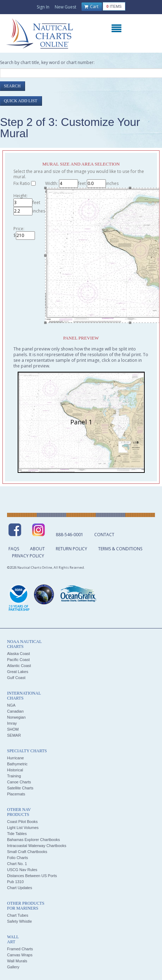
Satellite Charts (20, 788)
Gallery (13, 967)
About (37, 549)
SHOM (13, 729)
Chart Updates (20, 888)
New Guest (65, 7)
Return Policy (71, 549)
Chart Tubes (18, 915)
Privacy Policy (28, 556)
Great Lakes (18, 672)
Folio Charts (17, 858)
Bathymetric (17, 764)
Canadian (15, 711)
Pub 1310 (15, 882)
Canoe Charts (19, 782)
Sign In (43, 7)
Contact (104, 535)
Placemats (16, 794)
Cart (91, 7)
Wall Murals (17, 961)
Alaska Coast (19, 654)
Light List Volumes (23, 828)
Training (14, 776)
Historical (15, 770)
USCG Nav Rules (22, 870)
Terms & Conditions (120, 549)
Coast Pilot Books (22, 822)
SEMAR (14, 735)
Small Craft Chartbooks (27, 852)
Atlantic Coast (19, 666)
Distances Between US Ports (32, 876)
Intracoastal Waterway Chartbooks (37, 846)
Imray (12, 723)
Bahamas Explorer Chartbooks (34, 840)
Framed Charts (20, 949)
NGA (11, 705)
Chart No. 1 (17, 864)
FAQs (14, 549)
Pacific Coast (18, 660)
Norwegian (16, 717)
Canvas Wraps (20, 955)
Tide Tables (17, 834)
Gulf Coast (16, 678)
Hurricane (16, 758)
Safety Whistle (19, 921)
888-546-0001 (70, 535)
